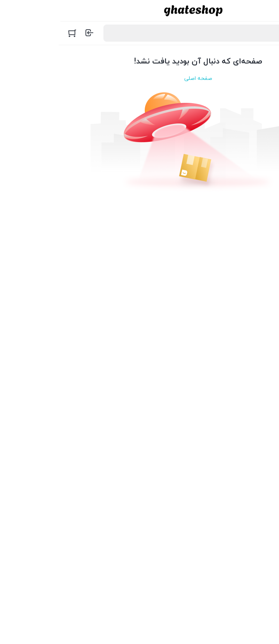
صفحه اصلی (140, 79)
